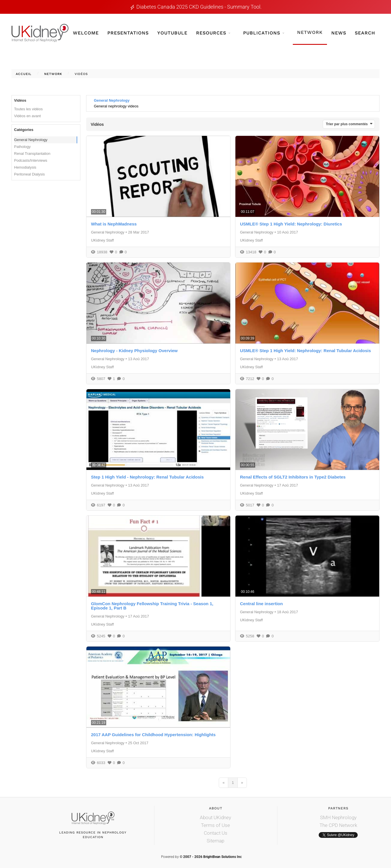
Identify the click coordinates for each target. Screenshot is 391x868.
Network (310, 32)
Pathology (22, 147)
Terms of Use (215, 825)
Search (365, 33)
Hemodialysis (25, 167)
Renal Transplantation (32, 154)
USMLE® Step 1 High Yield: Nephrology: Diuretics (291, 224)
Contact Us (216, 833)
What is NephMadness (114, 224)
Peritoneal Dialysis (29, 174)
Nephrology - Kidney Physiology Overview (134, 351)
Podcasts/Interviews (31, 160)
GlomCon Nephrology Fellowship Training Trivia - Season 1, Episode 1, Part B (152, 606)
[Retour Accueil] (40, 33)
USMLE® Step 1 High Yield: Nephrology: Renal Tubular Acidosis (305, 351)
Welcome (86, 33)
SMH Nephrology (338, 817)
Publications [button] (264, 33)
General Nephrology (31, 140)
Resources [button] (213, 33)
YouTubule (172, 33)
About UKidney (215, 817)
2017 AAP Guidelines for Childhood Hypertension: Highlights (153, 735)
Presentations (128, 33)
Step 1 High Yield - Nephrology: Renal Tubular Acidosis (147, 477)
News (339, 33)
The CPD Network (338, 825)
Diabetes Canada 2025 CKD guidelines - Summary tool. (199, 7)
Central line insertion (261, 604)
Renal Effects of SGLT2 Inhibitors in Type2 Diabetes (293, 477)
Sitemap (215, 841)
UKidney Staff (102, 240)
